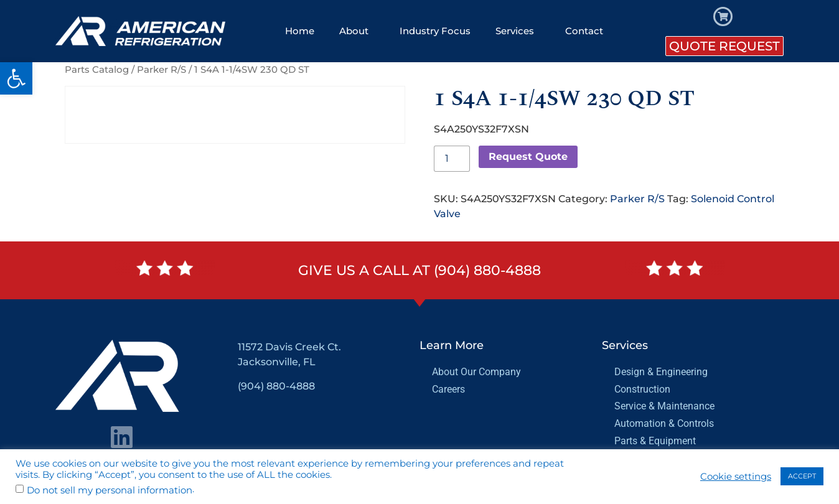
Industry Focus (435, 31)
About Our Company (476, 372)
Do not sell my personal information (110, 491)
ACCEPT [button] (802, 476)
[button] (16, 78)
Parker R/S (162, 70)
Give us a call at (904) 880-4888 (419, 270)
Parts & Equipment (655, 441)
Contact (584, 31)
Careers (448, 389)
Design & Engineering (661, 372)
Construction (642, 389)
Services (518, 31)
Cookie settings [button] (736, 477)
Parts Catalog (97, 70)
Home (300, 31)
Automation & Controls (664, 423)
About (357, 31)
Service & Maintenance (664, 406)
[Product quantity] (452, 159)
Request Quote (528, 156)
